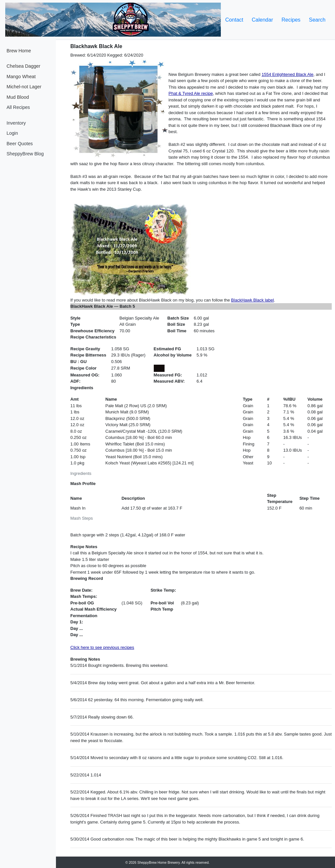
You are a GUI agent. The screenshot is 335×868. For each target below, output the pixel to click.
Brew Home (19, 51)
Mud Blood (18, 97)
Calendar (263, 20)
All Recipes (18, 107)
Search (317, 20)
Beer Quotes (20, 144)
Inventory (16, 123)
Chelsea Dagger (23, 66)
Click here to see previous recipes (102, 647)
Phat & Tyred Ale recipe (191, 93)
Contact (234, 20)
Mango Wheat (21, 77)
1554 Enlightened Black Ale (288, 74)
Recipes (291, 20)
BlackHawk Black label (252, 300)
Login (12, 133)
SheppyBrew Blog (25, 154)
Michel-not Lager (24, 87)
